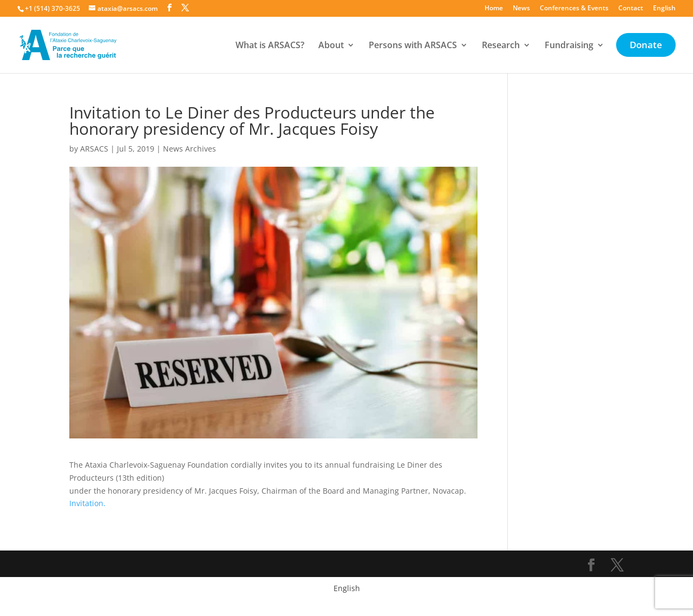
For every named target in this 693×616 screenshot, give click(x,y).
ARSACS (94, 149)
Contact (631, 9)
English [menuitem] (347, 588)
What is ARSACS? (270, 46)
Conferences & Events (574, 9)
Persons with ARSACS (413, 46)
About (331, 46)
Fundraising (569, 46)
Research (501, 46)
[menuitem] (664, 11)
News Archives (189, 149)
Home (494, 9)
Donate (646, 46)
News (521, 9)
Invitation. (87, 503)
